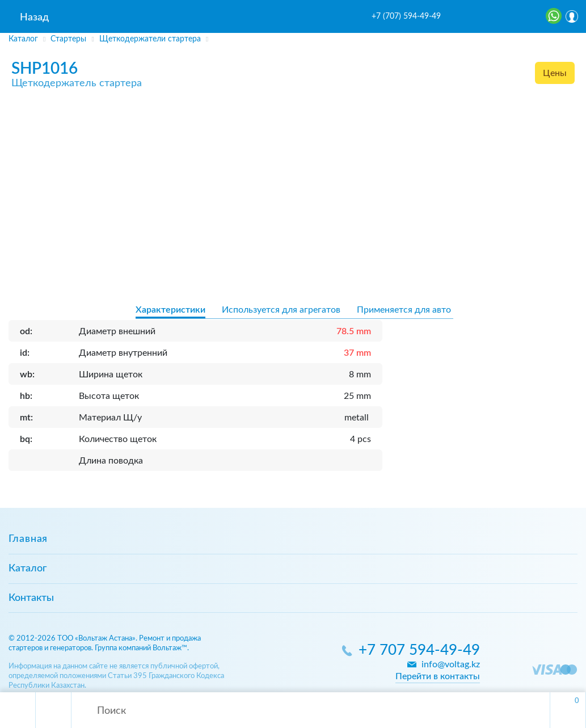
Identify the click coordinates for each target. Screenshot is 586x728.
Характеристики (170, 310)
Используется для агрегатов (281, 310)
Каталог (28, 569)
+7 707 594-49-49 (419, 651)
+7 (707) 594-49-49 (406, 16)
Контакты (31, 598)
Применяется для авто (404, 310)
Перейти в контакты (438, 676)
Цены (555, 73)
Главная (28, 539)
